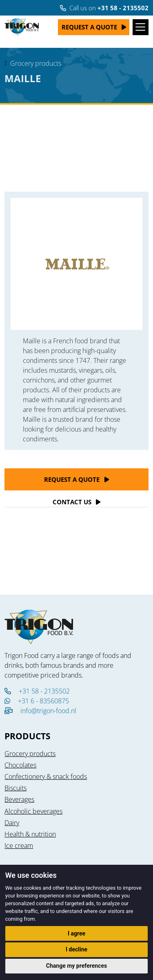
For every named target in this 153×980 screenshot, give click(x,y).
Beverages (19, 799)
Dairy (12, 823)
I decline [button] (76, 949)
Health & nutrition (30, 834)
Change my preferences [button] (76, 966)
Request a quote (89, 27)
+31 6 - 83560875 (37, 701)
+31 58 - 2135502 (37, 691)
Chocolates (20, 765)
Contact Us (72, 502)
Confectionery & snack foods (46, 776)
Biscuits (16, 788)
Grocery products (36, 63)
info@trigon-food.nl (48, 711)
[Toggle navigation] (141, 27)
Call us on (104, 8)
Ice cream (19, 846)
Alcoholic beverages (33, 811)
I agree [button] (76, 933)
